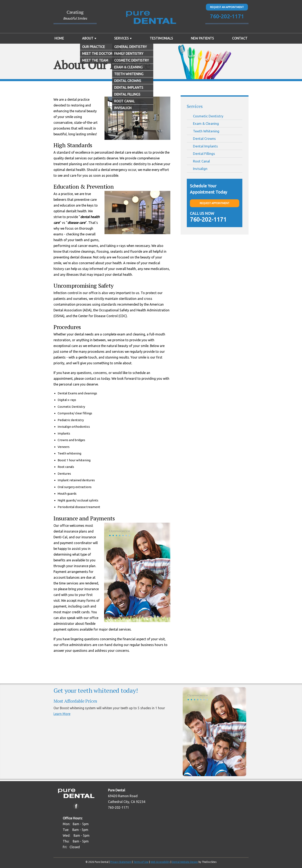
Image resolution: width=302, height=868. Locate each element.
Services (121, 38)
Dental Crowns (204, 138)
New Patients (202, 38)
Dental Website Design (185, 862)
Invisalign (200, 169)
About (88, 38)
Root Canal (201, 161)
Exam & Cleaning (206, 123)
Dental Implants (205, 146)
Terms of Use (141, 862)
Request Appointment (215, 203)
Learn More (62, 714)
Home (59, 38)
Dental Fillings (204, 154)
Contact (240, 38)
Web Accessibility (160, 862)
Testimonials (161, 38)
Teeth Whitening (206, 131)
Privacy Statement (121, 862)
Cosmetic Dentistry (208, 116)
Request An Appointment (227, 7)
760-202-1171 (227, 16)
